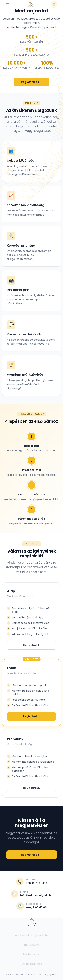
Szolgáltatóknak (32, 964)
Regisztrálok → (32, 82)
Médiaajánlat (32, 954)
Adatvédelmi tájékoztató (32, 935)
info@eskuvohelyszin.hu (36, 895)
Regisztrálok (32, 645)
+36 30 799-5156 (36, 883)
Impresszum (32, 945)
